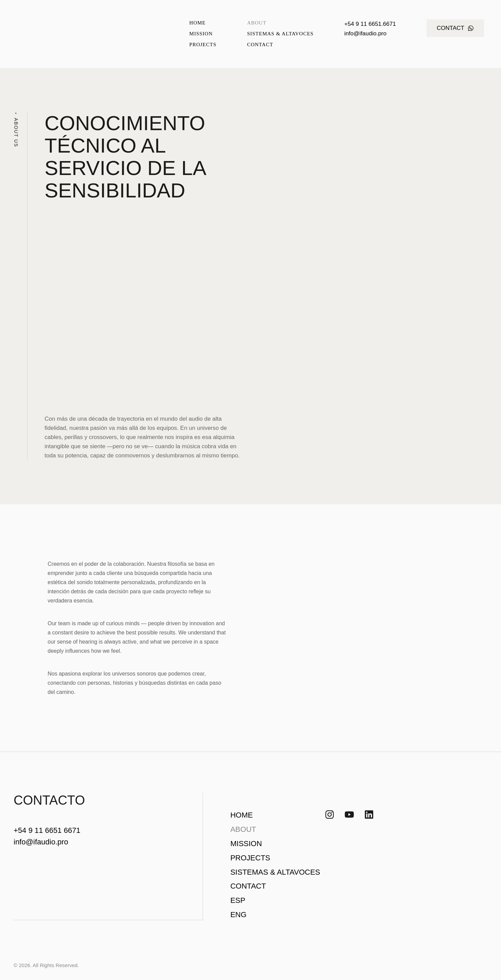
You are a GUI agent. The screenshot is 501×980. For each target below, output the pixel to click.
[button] (455, 28)
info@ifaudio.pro (365, 33)
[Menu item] (203, 23)
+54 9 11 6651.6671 (370, 24)
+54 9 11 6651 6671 (47, 830)
